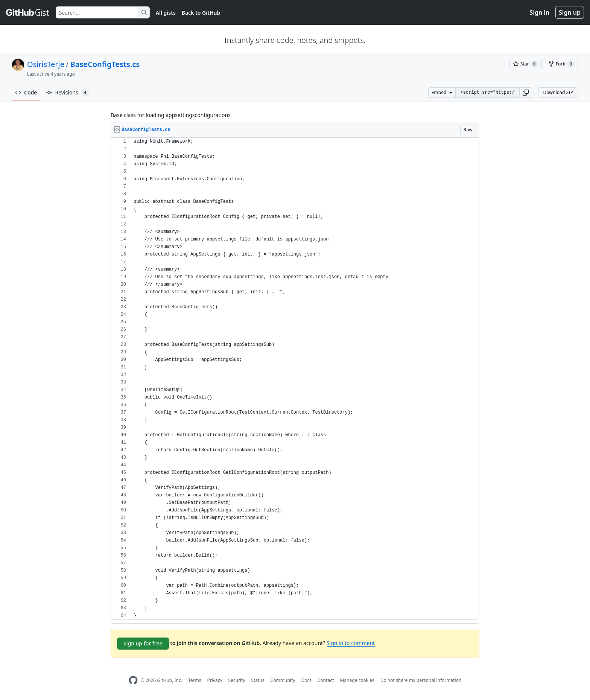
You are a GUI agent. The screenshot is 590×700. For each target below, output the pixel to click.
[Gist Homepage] (28, 12)
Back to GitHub (201, 13)
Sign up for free (143, 643)
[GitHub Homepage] (133, 680)
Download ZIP (558, 92)
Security (237, 680)
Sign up (570, 12)
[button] (526, 93)
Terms (195, 680)
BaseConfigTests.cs (105, 64)
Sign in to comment (351, 643)
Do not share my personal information (421, 680)
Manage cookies (357, 680)
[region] (295, 379)
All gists (166, 13)
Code (26, 92)
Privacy (215, 680)
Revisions (68, 93)
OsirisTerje (46, 64)
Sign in (540, 12)
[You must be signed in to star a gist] (526, 64)
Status (258, 680)
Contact (326, 680)
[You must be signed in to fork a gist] (561, 64)
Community (283, 680)
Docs (306, 680)
